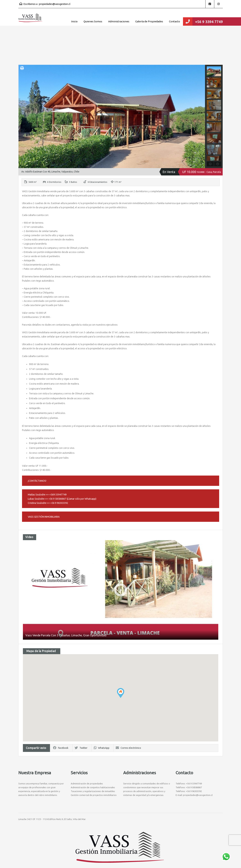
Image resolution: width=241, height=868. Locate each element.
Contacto (175, 21)
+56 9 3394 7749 (209, 22)
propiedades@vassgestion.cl (55, 4)
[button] (121, 693)
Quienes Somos (93, 21)
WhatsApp (102, 748)
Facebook (61, 748)
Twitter (81, 748)
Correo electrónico (128, 748)
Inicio (74, 21)
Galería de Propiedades (149, 21)
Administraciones (119, 21)
